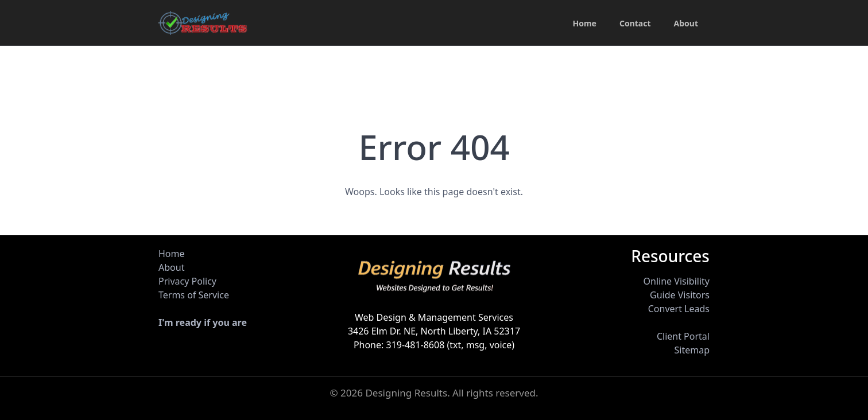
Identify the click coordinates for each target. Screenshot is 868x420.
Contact (635, 23)
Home (584, 23)
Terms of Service (194, 295)
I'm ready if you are (203, 322)
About (686, 23)
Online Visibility (677, 281)
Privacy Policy (187, 281)
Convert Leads (679, 309)
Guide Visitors (680, 295)
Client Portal (683, 336)
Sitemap (692, 350)
